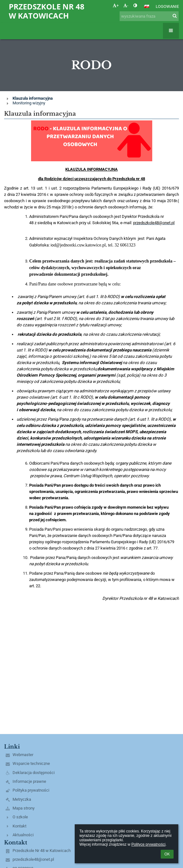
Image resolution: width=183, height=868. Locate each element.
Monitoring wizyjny (29, 103)
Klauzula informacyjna (33, 98)
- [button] (126, 6)
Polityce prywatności (148, 844)
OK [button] (167, 854)
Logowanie (167, 6)
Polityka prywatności (31, 790)
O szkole (20, 817)
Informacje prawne (29, 781)
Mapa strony (24, 808)
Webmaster (23, 755)
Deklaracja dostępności (34, 773)
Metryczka (22, 799)
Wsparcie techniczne (31, 763)
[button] (147, 6)
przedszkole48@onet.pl (33, 859)
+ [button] (116, 6)
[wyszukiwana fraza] (149, 16)
